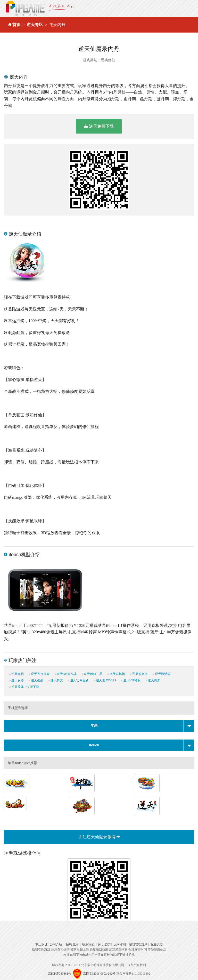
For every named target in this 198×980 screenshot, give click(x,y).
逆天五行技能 (39, 674)
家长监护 (104, 944)
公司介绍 (56, 944)
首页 (16, 25)
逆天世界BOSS (105, 680)
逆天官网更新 (78, 680)
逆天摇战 (36, 680)
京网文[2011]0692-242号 (99, 974)
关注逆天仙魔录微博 (99, 837)
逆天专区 (35, 25)
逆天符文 (56, 680)
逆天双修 (16, 680)
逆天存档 (16, 674)
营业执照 (156, 944)
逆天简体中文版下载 (24, 687)
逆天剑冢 (153, 680)
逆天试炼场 (116, 674)
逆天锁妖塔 (139, 674)
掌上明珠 (42, 944)
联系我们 (88, 944)
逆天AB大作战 (66, 674)
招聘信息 (72, 944)
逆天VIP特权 (131, 680)
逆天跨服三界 (92, 674)
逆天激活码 (162, 674)
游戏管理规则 (138, 944)
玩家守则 (120, 944)
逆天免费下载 (99, 126)
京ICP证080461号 (60, 974)
